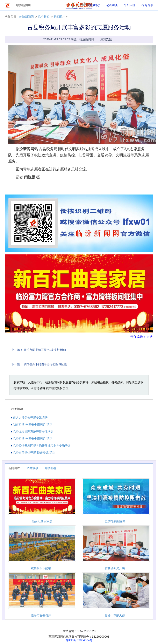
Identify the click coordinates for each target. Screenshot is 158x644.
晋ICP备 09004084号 (79, 640)
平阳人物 (130, 5)
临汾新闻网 (27, 17)
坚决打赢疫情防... (116, 521)
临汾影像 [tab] (51, 468)
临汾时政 (94, 5)
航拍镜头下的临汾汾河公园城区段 (45, 364)
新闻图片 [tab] (14, 468)
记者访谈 (112, 5)
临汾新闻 (44, 17)
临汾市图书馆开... (42, 615)
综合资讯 (147, 5)
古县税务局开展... (116, 568)
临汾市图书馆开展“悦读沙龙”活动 (45, 350)
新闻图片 (59, 17)
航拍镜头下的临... (42, 568)
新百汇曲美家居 (42, 521)
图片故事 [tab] (33, 468)
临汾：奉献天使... (116, 615)
